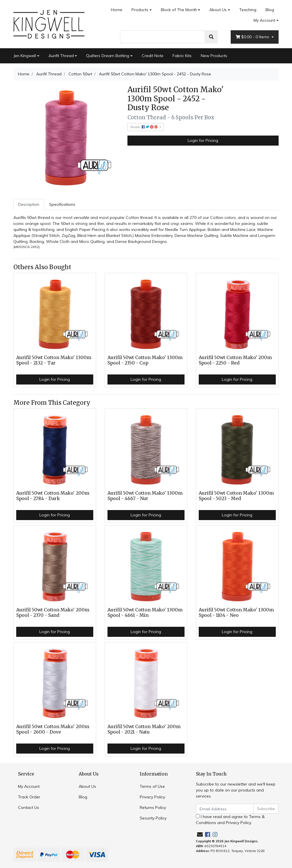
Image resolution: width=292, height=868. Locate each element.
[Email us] (200, 834)
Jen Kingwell (25, 56)
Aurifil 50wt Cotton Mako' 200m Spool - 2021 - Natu (144, 729)
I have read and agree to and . (230, 820)
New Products (214, 56)
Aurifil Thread (61, 56)
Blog (270, 10)
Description (29, 204)
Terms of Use (152, 786)
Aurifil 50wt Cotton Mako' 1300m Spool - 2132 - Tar (54, 360)
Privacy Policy (152, 797)
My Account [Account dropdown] (264, 20)
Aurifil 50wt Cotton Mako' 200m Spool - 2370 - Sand (53, 613)
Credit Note (153, 56)
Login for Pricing (203, 140)
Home (117, 10)
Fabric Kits (182, 56)
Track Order (29, 797)
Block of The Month (179, 10)
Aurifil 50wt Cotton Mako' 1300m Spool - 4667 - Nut (145, 496)
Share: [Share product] (144, 127)
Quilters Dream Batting (108, 56)
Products (140, 10)
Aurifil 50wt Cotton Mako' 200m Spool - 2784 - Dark (53, 496)
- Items (253, 37)
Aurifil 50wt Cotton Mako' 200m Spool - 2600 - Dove (53, 729)
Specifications (62, 204)
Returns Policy (153, 807)
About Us (218, 10)
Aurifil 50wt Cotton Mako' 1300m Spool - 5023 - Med (236, 496)
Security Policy (153, 818)
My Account (29, 786)
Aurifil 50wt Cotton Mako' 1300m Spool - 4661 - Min (145, 613)
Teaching (248, 10)
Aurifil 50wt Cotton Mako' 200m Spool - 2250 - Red (235, 360)
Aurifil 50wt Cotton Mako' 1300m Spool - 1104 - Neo (236, 613)
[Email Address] (225, 809)
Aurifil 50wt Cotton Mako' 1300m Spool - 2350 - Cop (145, 360)
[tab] (29, 205)
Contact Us (29, 807)
